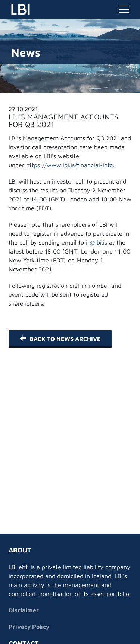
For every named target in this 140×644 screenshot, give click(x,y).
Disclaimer (24, 610)
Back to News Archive (60, 339)
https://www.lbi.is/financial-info (69, 165)
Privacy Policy (29, 627)
